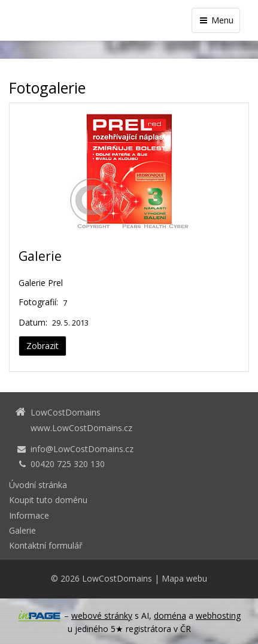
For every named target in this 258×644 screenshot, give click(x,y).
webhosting (218, 616)
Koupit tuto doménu (48, 500)
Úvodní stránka (38, 485)
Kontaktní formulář (46, 545)
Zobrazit (43, 346)
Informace (29, 515)
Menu (216, 20)
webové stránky (102, 616)
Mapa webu (184, 578)
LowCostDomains (117, 578)
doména (170, 616)
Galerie (40, 256)
